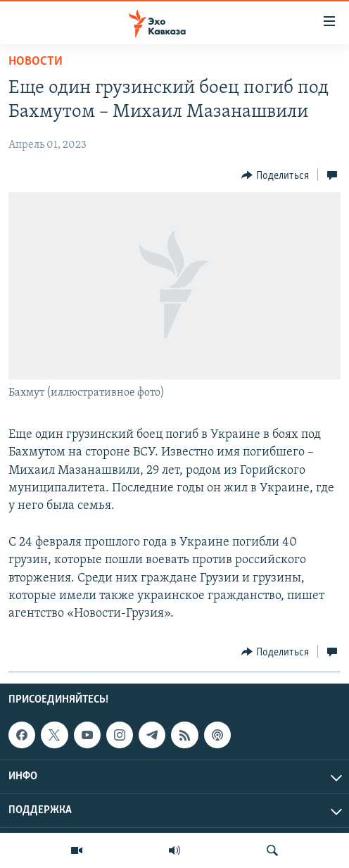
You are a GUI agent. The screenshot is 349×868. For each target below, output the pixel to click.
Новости (36, 62)
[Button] (275, 175)
